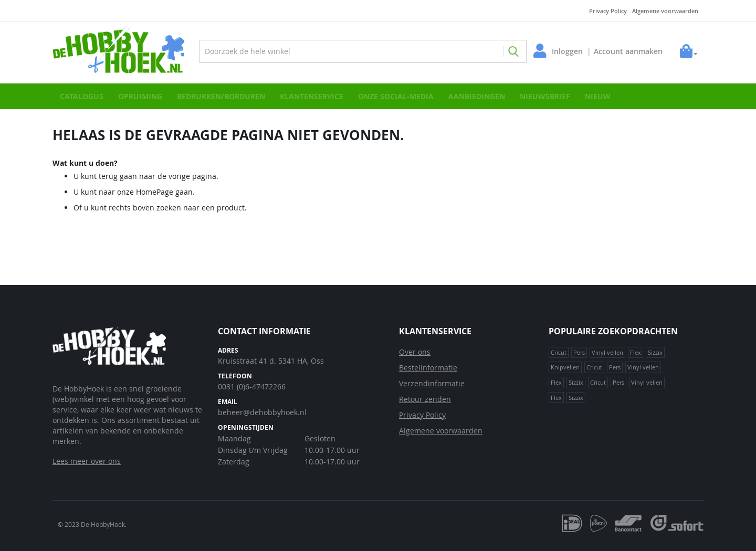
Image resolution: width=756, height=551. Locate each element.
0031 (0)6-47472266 (252, 386)
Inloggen (565, 51)
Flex (636, 352)
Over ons (415, 352)
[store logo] (124, 51)
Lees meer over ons (87, 461)
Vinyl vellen (607, 352)
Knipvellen (565, 367)
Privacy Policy (608, 11)
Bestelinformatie (428, 368)
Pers (579, 352)
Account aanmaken (626, 51)
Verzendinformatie (432, 383)
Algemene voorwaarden (665, 11)
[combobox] (363, 51)
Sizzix (655, 352)
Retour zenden (425, 399)
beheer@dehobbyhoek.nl (262, 412)
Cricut (559, 352)
